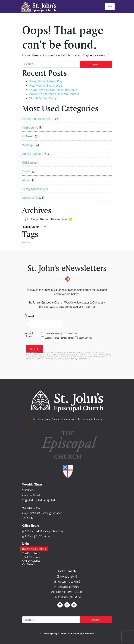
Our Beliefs (28, 564)
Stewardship (30, 198)
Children (27, 163)
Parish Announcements (37, 119)
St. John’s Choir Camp (43, 98)
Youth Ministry (85, 338)
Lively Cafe (72, 334)
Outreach (28, 136)
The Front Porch (31, 553)
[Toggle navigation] (110, 7)
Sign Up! (35, 349)
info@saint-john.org (67, 587)
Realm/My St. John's (34, 549)
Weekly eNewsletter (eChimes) (60, 338)
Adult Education (33, 154)
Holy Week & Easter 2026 (46, 86)
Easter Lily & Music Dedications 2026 (53, 90)
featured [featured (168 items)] (26, 243)
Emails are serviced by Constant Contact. (75, 359)
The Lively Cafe (31, 557)
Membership (30, 128)
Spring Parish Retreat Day (46, 81)
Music (26, 180)
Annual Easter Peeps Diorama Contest (54, 94)
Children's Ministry (54, 334)
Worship (28, 145)
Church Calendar (32, 561)
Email (30, 316)
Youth (26, 171)
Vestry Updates (32, 189)
